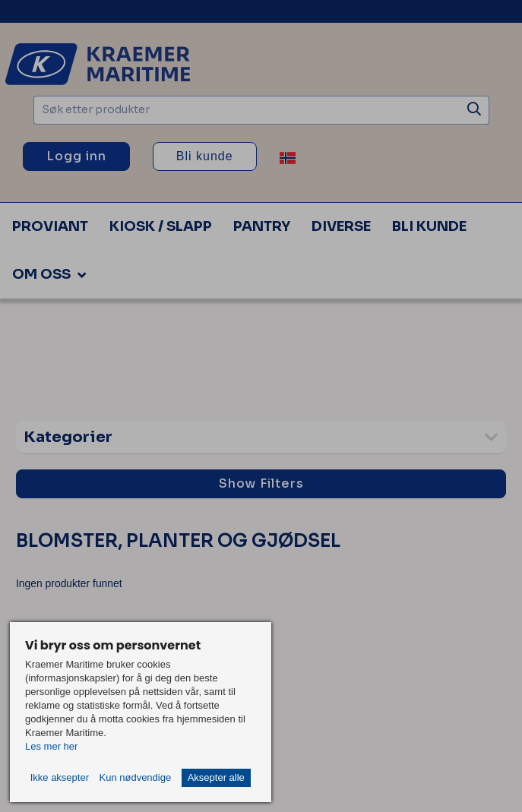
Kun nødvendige (135, 777)
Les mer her (51, 746)
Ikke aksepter (60, 777)
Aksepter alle (216, 777)
